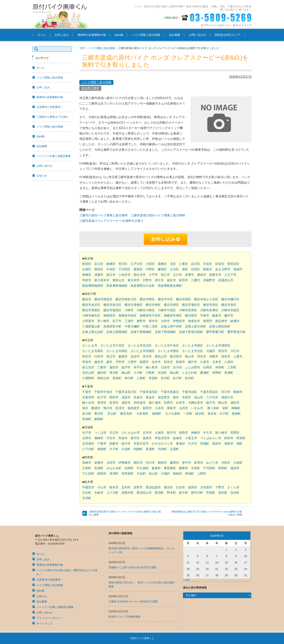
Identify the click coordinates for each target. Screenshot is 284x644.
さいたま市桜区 (193, 345)
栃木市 (114, 487)
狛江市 (165, 275)
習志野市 (164, 397)
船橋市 (238, 392)
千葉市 (87, 392)
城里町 (102, 449)
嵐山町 (126, 373)
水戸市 (87, 433)
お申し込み (62, 35)
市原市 (186, 397)
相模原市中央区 (150, 315)
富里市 (147, 408)
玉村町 (87, 468)
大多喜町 (142, 414)
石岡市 (87, 438)
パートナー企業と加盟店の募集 (55, 607)
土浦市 (159, 433)
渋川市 (150, 463)
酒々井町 (213, 408)
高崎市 (87, 463)
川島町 (150, 373)
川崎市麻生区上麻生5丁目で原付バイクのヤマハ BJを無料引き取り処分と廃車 (206, 513)
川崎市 (129, 310)
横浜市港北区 (112, 305)
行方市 (193, 444)
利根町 (138, 449)
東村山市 (118, 280)
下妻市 (102, 444)
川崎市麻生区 (91, 315)
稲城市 (238, 269)
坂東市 (147, 438)
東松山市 (161, 356)
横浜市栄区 (211, 305)
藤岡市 (174, 463)
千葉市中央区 (103, 392)
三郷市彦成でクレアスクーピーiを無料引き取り (111, 221)
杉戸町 (177, 378)
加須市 (135, 356)
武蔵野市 (209, 280)
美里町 (117, 378)
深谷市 (226, 356)
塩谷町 (235, 493)
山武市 (183, 408)
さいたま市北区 (193, 351)
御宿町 (157, 414)
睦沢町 (200, 414)
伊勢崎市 (125, 463)
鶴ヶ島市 (152, 367)
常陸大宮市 (141, 444)
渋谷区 (208, 264)
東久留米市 (102, 280)
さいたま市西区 (168, 351)
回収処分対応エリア (227, 35)
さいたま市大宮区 (112, 345)
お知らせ (42, 176)
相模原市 (109, 315)
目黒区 (196, 269)
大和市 (165, 321)
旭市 (85, 408)
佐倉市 (138, 397)
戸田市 (120, 362)
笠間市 (235, 433)
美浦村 (150, 449)
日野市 (147, 280)
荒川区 (123, 264)
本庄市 (147, 356)
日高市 (165, 367)
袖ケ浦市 (155, 403)
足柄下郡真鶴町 (165, 332)
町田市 (183, 280)
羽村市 (87, 280)
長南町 (87, 419)
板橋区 (111, 264)
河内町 (162, 449)
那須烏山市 (144, 493)
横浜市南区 (183, 299)
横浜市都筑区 (112, 310)
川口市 (235, 351)
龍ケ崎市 (221, 433)
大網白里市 (196, 403)
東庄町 (99, 414)
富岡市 (199, 463)
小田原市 (88, 321)
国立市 (111, 275)
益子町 (183, 493)
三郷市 (102, 367)
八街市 (159, 408)
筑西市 (183, 433)
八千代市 (212, 397)
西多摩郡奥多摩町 (170, 286)
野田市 (114, 397)
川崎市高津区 (188, 310)
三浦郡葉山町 (91, 326)
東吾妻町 (170, 468)
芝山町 (112, 414)
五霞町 (174, 449)
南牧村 (177, 474)
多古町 (87, 414)
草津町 (114, 474)
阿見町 (241, 438)
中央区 (111, 269)
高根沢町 (128, 493)
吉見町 (162, 373)
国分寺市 (140, 275)
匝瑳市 (120, 408)
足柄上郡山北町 (93, 332)
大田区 (150, 264)
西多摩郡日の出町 (143, 286)
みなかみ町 (114, 468)
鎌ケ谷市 (88, 403)
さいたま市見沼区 (140, 345)
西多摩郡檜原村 (93, 286)
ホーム (42, 35)
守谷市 (111, 438)
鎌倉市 (217, 315)
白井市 (180, 403)
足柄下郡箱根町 (141, 332)
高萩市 (217, 444)
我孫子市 (227, 397)
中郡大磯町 (132, 326)
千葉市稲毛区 (149, 392)
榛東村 (183, 468)
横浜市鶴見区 (103, 299)
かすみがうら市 (162, 444)
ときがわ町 (190, 373)
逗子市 (117, 321)
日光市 (180, 487)
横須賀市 (191, 315)
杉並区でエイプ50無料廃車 (125, 617)
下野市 (220, 487)
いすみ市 (197, 408)
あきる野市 (223, 269)
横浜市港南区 (134, 305)
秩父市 (111, 356)
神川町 (129, 378)
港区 (185, 269)
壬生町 (87, 493)
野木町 (171, 493)
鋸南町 (99, 419)
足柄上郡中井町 (171, 326)
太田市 (111, 463)
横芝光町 (126, 414)
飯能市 (123, 356)
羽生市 (202, 356)
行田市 (99, 356)
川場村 (165, 474)
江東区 (183, 264)
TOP (82, 48)
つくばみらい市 (211, 438)
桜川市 (126, 444)
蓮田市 (114, 367)
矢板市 (99, 493)
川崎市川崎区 (146, 310)
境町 (239, 444)
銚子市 (211, 403)
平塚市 (205, 315)
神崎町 (236, 408)
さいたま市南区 (93, 351)
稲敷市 (114, 444)
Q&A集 (119, 35)
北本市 (217, 362)
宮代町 (165, 378)
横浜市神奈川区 (126, 299)
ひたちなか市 (131, 433)
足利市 (126, 487)
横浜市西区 (147, 299)
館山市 (223, 403)
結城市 (177, 438)
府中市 (159, 280)
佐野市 (138, 487)
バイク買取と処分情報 (146, 35)
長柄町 (236, 414)
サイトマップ (244, 25)
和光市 (168, 362)
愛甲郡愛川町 (215, 332)
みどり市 (212, 463)
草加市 (87, 362)
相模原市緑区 (128, 315)
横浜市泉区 (229, 305)
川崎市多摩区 (209, 310)
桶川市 (193, 362)
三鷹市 (196, 280)
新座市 (180, 362)
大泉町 (238, 463)
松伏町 (190, 378)
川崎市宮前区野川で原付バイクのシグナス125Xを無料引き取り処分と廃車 (125, 513)
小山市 (102, 487)
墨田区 (99, 269)
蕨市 (109, 362)
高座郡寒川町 (112, 326)
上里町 (141, 378)
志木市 (156, 362)
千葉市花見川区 (126, 392)
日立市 (114, 433)
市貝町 (87, 498)
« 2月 (186, 580)
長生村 (212, 414)
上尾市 (238, 356)
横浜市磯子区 (230, 299)
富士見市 (88, 367)
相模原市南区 (173, 315)
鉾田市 (229, 438)
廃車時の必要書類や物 (92, 35)
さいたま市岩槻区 (143, 351)
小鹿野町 (88, 378)
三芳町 (232, 367)
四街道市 (140, 403)
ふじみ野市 (193, 367)
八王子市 (230, 275)
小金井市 (125, 275)
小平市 (153, 275)
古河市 (147, 433)
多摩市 (190, 275)
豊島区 (138, 269)
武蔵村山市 (226, 280)
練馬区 (162, 269)
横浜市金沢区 (91, 305)
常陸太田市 (162, 438)
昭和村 (102, 474)
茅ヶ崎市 (103, 321)
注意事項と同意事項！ (50, 107)
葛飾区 (162, 264)
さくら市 (233, 487)
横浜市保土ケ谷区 (206, 299)
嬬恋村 (235, 468)
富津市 (114, 403)
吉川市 (177, 367)
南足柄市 (221, 321)
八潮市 (229, 362)
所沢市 (87, 356)
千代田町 (209, 468)
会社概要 (175, 35)
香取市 (171, 408)
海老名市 (194, 321)
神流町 (190, 474)
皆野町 (217, 373)
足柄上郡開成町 (117, 332)
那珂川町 (197, 493)
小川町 (138, 373)
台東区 (87, 269)
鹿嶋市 (99, 438)
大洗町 (126, 449)
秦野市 (141, 321)
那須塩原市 (153, 487)
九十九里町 (173, 414)
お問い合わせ (197, 35)
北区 (173, 264)
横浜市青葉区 (91, 310)
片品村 (141, 474)
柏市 (176, 397)
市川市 (226, 392)
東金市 (150, 397)
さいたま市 (90, 345)
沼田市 (226, 463)
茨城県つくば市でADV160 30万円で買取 (132, 567)
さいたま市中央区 (167, 345)
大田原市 (206, 487)
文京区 (174, 269)
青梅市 (87, 275)
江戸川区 (137, 264)
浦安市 (126, 403)
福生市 (171, 280)
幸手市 (138, 367)
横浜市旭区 (153, 305)
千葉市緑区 (190, 392)
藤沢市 (229, 315)
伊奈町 (220, 367)
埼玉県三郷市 (90, 88)
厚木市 (153, 321)
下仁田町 (88, 474)
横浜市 (87, 299)
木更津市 (88, 397)
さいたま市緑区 (117, 351)
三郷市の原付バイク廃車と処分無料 (104, 215)
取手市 (171, 433)
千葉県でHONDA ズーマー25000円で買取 (133, 602)
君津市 (102, 403)
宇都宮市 (88, 487)
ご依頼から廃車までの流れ (52, 117)
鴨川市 (108, 408)
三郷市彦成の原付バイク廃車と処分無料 (158, 215)
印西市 (168, 403)
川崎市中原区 (167, 310)
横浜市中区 (165, 299)
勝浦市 (96, 408)
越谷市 (99, 362)
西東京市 (215, 275)
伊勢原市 (179, 321)
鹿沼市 (168, 487)
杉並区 (220, 264)
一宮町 (188, 414)
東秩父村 (103, 378)
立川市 (177, 275)
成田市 (235, 403)
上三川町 (112, 493)
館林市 (162, 463)
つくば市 (100, 433)
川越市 (211, 351)
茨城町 (205, 444)
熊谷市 (223, 351)
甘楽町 (196, 468)
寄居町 (153, 378)
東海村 (180, 444)
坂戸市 (126, 367)
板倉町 (156, 468)
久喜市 (205, 362)
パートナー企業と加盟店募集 (54, 156)
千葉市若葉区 (170, 392)
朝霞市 (144, 362)
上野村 (202, 474)
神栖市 (196, 433)
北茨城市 (88, 444)
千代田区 (125, 269)
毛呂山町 (88, 373)
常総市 (123, 438)
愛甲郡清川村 (236, 332)
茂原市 (126, 397)
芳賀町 (211, 493)
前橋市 (99, 463)
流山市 (199, 397)
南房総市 (134, 408)
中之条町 (143, 468)
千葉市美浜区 (209, 392)
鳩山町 (174, 373)
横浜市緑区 (171, 305)
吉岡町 (129, 468)
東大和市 (134, 280)
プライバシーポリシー (217, 25)
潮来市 (229, 444)
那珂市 (135, 438)
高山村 (153, 474)
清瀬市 (99, 275)
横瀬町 (205, 373)
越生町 (102, 373)
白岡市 (208, 367)
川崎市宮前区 (230, 310)
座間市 (208, 321)
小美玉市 (191, 438)
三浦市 (129, 321)
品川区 (196, 264)
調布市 (202, 275)
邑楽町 (99, 468)
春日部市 (176, 356)
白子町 (224, 414)
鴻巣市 (214, 356)
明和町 (223, 468)
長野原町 (128, 474)
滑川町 (114, 373)
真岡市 (193, 487)
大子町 (114, 449)
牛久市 (208, 433)
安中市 (186, 463)
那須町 (159, 493)
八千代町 (88, 449)
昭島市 (208, 269)
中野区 (150, 269)
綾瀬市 (235, 321)
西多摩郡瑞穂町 (117, 286)
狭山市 (190, 356)
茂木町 (223, 493)
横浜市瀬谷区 (191, 305)
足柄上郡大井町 (196, 326)
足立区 (99, 264)
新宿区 (87, 264)
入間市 (132, 362)
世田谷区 (233, 264)
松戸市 (102, 397)
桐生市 (138, 463)
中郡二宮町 (150, 326)
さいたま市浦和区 (218, 345)
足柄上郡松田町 (220, 326)
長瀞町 (229, 373)
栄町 (225, 408)
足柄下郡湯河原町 (191, 332)
